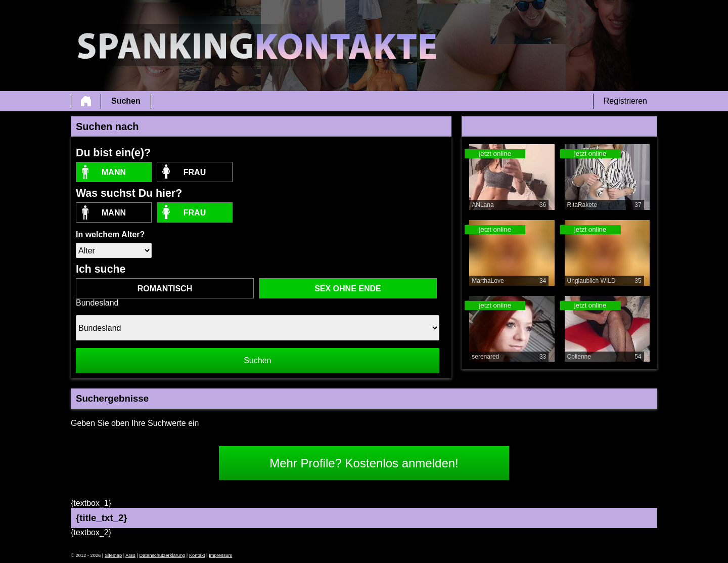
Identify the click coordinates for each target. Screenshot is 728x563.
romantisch (165, 289)
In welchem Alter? (110, 234)
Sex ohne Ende (348, 289)
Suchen (126, 101)
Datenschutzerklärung (163, 555)
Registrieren (625, 101)
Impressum (220, 555)
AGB (130, 555)
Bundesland (97, 303)
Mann (114, 172)
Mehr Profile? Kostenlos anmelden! (364, 463)
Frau (195, 172)
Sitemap (113, 555)
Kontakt (197, 555)
